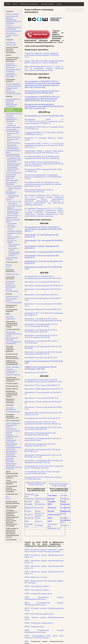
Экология (64, 495)
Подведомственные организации (29, 4)
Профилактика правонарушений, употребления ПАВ (12, 363)
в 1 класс (10, 123)
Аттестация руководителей (11, 409)
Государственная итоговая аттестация (12, 130)
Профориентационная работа (13, 151)
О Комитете (9, 11)
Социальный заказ (12, 494)
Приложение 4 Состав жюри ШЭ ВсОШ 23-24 (42, 398)
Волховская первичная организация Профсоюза (10, 349)
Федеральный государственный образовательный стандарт (12, 324)
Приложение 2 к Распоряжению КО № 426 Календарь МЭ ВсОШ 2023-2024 (40, 434)
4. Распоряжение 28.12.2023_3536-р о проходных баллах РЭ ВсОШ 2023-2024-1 (42, 473)
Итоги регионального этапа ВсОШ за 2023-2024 (36, 484)
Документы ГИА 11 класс (13, 134)
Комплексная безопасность (10, 278)
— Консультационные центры (14, 189)
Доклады (9, 265)
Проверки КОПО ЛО (12, 297)
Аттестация (9, 405)
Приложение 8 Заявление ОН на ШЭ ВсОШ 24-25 (43, 309)
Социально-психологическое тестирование (11, 371)
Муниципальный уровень (12, 89)
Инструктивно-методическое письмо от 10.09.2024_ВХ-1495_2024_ (39, 191)
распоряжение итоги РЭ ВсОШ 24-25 (36, 372)
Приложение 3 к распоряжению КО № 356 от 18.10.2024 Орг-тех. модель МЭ (41, 331)
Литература (29, 514)
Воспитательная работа (13, 173)
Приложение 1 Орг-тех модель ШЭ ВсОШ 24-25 (42, 282)
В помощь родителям (13, 329)
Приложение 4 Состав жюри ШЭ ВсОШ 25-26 (44, 252)
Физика (38, 511)
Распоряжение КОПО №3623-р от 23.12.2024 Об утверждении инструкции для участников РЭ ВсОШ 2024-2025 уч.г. (44, 145)
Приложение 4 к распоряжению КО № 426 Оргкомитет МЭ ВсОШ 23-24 (40, 445)
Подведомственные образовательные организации (12, 59)
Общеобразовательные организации (13, 70)
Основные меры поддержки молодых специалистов (13, 379)
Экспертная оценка (12, 291)
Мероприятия (13, 204)
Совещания (9, 116)
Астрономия (29, 499)
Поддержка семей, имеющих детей (13, 213)
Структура (9, 25)
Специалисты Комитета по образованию (13, 28)
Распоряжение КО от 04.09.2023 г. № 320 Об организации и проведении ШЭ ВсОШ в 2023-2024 (43, 381)
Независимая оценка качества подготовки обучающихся (14, 160)
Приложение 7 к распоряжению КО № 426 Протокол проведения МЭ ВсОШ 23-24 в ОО (44, 461)
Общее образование (12, 180)
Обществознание (41, 499)
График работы (11, 319)
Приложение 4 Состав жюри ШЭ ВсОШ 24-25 (42, 295)
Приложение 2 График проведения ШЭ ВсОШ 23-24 (44, 389)
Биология (28, 501)
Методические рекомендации (11, 286)
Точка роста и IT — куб (14, 202)
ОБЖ (37, 495)
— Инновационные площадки (13, 197)
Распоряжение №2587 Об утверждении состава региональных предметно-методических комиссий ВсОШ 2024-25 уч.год (43, 184)
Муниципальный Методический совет (13, 357)
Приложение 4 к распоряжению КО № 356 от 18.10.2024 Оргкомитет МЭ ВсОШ (41, 336)
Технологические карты (14, 303)
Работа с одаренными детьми (13, 220)
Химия (38, 518)
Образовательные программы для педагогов (14, 254)
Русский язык (40, 504)
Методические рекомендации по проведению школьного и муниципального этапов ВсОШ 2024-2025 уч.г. (43, 177)
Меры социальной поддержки (12, 339)
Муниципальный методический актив (13, 503)
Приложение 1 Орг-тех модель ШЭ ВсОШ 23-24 (42, 385)
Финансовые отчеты (12, 274)
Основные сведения (12, 14)
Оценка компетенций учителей (13, 432)
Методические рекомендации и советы (14, 333)
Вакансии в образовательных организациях (11, 105)
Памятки (9, 289)
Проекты (9, 200)
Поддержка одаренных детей (15, 234)
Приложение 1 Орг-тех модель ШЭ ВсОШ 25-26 (44, 241)
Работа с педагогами (12, 420)
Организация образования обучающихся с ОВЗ (12, 416)
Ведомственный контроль (11, 300)
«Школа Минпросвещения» (12, 472)
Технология (39, 508)
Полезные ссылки (12, 354)
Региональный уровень (13, 86)
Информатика (30, 508)
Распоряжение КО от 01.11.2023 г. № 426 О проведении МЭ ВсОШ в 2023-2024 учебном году (43, 423)
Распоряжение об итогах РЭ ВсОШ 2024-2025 (44, 116)
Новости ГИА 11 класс (14, 137)
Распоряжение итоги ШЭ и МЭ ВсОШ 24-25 (41, 357)
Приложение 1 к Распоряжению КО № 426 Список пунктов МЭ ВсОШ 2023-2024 (43, 428)
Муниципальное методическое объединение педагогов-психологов (14, 466)
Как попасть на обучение (13, 249)
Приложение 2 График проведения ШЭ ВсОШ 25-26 (42, 247)
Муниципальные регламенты (11, 306)
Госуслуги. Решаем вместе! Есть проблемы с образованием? (12, 50)
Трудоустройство (11, 540)
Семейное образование (13, 127)
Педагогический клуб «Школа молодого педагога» (13, 425)
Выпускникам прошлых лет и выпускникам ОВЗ (13, 147)
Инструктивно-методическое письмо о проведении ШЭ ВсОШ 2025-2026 (42, 92)
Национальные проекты (14, 114)
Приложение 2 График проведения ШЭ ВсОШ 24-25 (44, 285)
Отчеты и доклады (12, 262)
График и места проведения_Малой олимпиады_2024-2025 (40, 368)
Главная (8, 4)
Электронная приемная (48, 4)
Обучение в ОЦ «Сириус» (12, 242)
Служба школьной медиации (12, 258)
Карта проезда (10, 33)
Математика (65, 499)
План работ (9, 40)
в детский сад (11, 125)
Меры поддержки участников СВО (12, 507)
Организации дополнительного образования (12, 75)
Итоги (10, 229)
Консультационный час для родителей (13, 343)
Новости (15, 4)
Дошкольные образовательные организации (11, 66)
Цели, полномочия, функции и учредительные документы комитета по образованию (14, 20)
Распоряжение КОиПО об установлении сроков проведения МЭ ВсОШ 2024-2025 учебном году (42, 157)
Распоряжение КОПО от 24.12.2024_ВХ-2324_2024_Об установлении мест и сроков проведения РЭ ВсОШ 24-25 (44, 121)
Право (37, 501)
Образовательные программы (14, 245)
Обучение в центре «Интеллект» (13, 238)
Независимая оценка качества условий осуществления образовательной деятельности (14, 167)
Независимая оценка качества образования (13, 155)
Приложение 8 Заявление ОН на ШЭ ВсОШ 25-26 (43, 268)
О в (42, 55)
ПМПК (8, 314)
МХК (27, 521)
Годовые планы (11, 45)
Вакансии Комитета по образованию (13, 100)
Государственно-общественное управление (11, 176)
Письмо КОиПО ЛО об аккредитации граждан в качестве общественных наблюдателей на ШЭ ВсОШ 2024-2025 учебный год (44, 164)
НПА (7, 497)
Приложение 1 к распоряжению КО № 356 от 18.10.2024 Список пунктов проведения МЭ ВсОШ (43, 320)
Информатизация (12, 218)
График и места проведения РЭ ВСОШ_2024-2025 (44, 362)
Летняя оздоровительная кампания (11, 482)
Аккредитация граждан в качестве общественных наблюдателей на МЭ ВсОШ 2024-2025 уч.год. (44, 152)
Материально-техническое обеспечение (10, 401)
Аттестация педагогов (13, 412)
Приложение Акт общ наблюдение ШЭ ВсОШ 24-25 (42, 236)
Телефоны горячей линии (12, 36)
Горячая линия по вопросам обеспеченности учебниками (12, 489)
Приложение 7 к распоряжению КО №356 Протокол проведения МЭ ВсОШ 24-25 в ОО (44, 353)
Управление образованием (10, 110)
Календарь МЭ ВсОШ (41, 326)
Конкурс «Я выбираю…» (13, 367)
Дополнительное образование (11, 183)
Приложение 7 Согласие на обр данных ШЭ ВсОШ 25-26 (44, 262)
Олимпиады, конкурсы (15, 231)
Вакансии (9, 96)
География (29, 504)
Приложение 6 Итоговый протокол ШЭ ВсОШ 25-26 (42, 257)
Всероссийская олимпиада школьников (12, 225)
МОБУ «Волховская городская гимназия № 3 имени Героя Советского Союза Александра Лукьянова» (44, 550)
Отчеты (8, 267)
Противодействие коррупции (12, 310)
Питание (59, 4)
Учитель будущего (13, 215)
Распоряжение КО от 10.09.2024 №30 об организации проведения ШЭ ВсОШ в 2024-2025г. (43, 277)
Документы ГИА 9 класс (13, 140)
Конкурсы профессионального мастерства (12, 436)
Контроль (9, 294)
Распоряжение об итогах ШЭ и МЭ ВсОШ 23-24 (42, 418)
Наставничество (11, 429)
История (28, 511)
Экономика (64, 518)
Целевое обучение (12, 384)
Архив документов (12, 389)
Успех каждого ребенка (15, 206)
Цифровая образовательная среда (14, 209)
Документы (10, 317)
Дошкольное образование (14, 186)
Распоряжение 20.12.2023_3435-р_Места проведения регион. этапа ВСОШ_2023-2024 (44, 467)
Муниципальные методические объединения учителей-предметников (14, 447)
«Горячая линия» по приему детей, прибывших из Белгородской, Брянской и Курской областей (12, 533)
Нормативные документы (10, 80)
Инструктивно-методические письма (13, 93)
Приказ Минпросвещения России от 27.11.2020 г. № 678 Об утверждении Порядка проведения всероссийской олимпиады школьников (44, 68)
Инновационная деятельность (11, 193)
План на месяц (11, 42)
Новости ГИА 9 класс (14, 143)
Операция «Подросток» (13, 375)
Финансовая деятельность (10, 271)
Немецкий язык (29, 525)
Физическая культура (39, 514)
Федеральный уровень (13, 84)
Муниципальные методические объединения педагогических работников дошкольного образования (11, 456)
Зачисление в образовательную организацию (11, 119)
